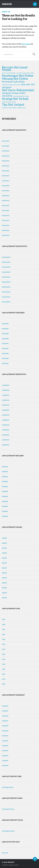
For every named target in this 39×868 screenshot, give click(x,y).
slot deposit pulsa (8, 831)
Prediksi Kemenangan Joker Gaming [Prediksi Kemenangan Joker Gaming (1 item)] (11, 85)
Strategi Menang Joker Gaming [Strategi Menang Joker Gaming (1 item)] (21, 96)
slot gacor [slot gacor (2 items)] (7, 87)
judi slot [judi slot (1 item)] (32, 73)
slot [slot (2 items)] (33, 84)
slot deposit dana (8, 809)
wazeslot (5, 706)
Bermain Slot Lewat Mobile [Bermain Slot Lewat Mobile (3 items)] (15, 69)
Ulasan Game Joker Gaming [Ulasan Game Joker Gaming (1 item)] (9, 108)
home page (26, 44)
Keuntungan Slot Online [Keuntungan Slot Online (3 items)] (18, 76)
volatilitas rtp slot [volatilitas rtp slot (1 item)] (21, 108)
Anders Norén (14, 865)
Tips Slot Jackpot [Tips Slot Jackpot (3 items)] (13, 104)
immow (7, 4)
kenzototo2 (6, 257)
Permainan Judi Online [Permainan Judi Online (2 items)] (13, 82)
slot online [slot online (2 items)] (7, 96)
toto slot (5, 853)
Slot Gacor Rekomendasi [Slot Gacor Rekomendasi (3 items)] (18, 90)
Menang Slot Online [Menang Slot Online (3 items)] (15, 79)
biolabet (5, 466)
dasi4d (4, 538)
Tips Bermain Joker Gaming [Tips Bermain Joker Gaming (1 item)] (9, 102)
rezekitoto (6, 385)
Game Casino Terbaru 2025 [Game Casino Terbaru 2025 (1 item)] (9, 73)
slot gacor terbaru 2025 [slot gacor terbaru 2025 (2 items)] (14, 93)
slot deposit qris (8, 787)
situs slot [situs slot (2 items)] (25, 84)
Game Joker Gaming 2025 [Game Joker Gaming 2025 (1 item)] (23, 73)
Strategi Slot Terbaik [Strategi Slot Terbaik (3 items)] (15, 99)
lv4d (4, 619)
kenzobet (5, 323)
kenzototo (6, 141)
